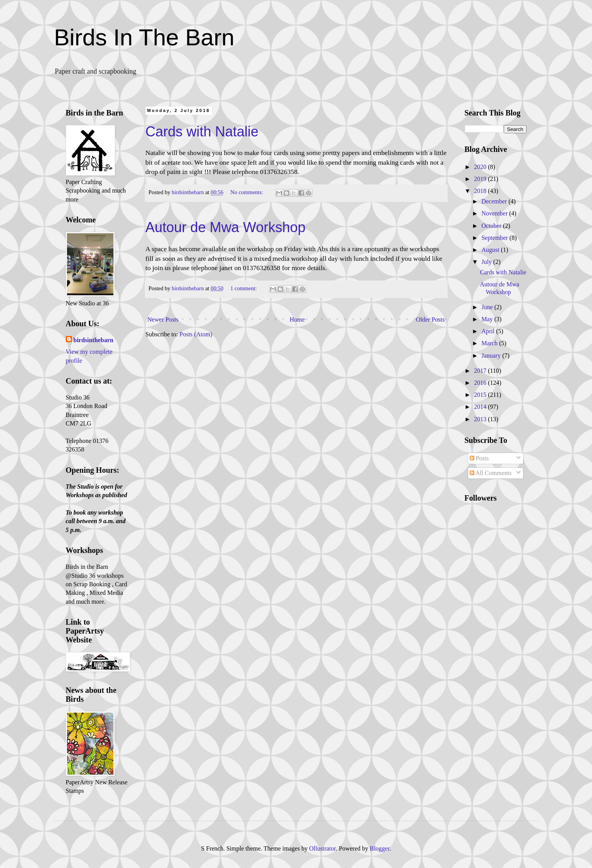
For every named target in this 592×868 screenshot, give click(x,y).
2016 (481, 383)
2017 (481, 371)
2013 (481, 419)
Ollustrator (323, 848)
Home (297, 319)
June (488, 307)
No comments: (247, 192)
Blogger (380, 848)
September (495, 238)
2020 (481, 167)
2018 (481, 191)
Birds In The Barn (144, 37)
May (488, 319)
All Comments (491, 473)
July (487, 262)
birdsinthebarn (94, 340)
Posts (479, 458)
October (492, 226)
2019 (481, 179)
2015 (481, 395)
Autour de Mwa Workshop (226, 227)
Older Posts (430, 319)
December (495, 201)
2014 (481, 407)
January (492, 356)
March (490, 343)
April (489, 331)
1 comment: (244, 288)
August (491, 250)
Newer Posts (163, 319)
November (495, 213)
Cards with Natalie (202, 132)
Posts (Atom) (196, 334)
